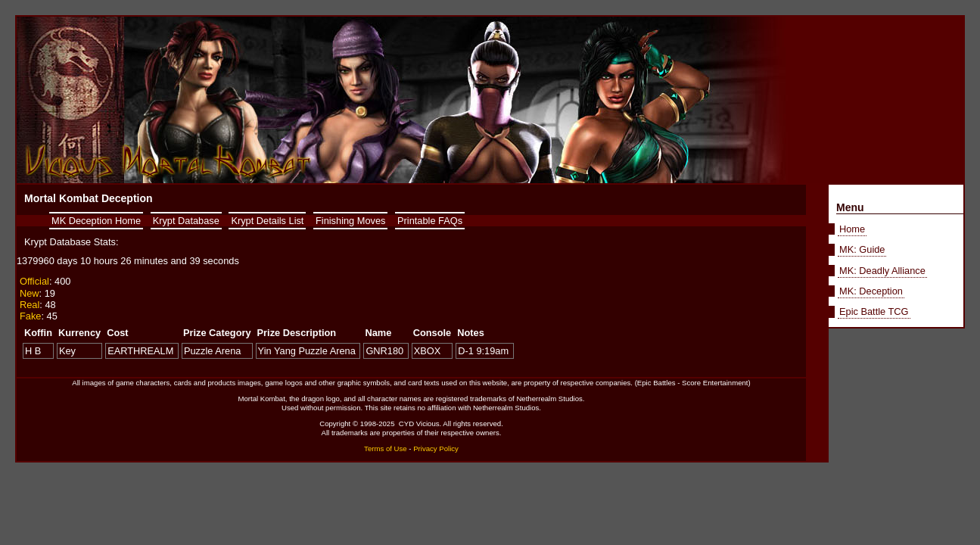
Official (34, 281)
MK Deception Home (96, 221)
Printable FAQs (430, 221)
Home (852, 229)
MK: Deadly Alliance (882, 271)
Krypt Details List (267, 221)
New (30, 293)
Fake (30, 316)
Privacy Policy (436, 448)
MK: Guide (862, 249)
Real (30, 305)
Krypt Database (186, 221)
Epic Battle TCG (874, 311)
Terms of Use (386, 448)
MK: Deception (871, 291)
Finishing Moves (350, 221)
